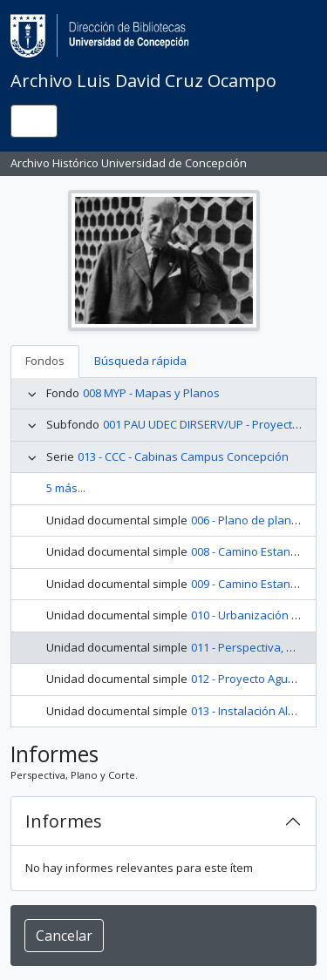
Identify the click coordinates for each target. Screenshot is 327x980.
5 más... (66, 488)
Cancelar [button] (64, 936)
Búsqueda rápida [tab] (140, 361)
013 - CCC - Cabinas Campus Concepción (183, 456)
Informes (64, 821)
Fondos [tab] (45, 361)
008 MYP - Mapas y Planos (151, 393)
